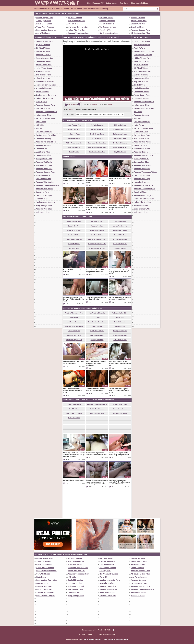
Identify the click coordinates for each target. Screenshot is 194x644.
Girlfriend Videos (106, 18)
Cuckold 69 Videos (107, 21)
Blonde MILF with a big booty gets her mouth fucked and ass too (120, 392)
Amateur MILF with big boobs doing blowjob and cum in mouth (119, 237)
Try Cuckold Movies (108, 27)
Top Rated (124, 3)
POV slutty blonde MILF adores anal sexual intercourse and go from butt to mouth (74, 484)
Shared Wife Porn (138, 24)
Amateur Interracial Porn (46, 142)
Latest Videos (112, 3)
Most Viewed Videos (139, 3)
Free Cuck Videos (75, 24)
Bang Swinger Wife (44, 206)
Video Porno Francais (45, 27)
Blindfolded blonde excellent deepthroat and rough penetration (96, 392)
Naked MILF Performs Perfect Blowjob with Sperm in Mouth (73, 208)
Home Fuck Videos (44, 199)
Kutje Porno (41, 122)
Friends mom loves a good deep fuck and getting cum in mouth (119, 420)
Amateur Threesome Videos (47, 185)
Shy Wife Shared (43, 33)
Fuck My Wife (105, 30)
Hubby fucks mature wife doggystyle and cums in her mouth (73, 420)
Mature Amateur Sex (76, 21)
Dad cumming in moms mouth (73, 509)
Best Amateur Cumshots (46, 30)
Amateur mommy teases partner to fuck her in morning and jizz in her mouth (119, 511)
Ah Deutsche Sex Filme (141, 33)
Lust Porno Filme (43, 152)
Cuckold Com (42, 149)
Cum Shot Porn (42, 192)
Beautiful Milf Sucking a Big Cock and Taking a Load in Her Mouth (73, 328)
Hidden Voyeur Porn (45, 18)
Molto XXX (40, 128)
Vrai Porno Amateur (44, 132)
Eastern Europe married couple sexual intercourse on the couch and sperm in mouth (97, 511)
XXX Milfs (40, 125)
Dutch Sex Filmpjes (44, 195)
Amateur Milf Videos (89, 109)
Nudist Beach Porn (139, 21)
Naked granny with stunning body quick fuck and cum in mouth (119, 301)
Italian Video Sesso (44, 24)
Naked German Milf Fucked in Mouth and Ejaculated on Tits (73, 236)
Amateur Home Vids (44, 169)
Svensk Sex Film (138, 18)
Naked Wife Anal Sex (76, 30)
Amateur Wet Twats (44, 162)
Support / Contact (86, 634)
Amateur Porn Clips (44, 209)
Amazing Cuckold (44, 21)
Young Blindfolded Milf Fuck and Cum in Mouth (96, 327)
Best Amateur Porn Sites (46, 135)
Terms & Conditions (107, 634)
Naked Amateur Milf (95, 3)
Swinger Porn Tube (44, 159)
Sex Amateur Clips (44, 179)
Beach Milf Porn (138, 27)
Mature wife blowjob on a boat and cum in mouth (73, 391)
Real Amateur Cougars (45, 202)
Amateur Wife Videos (45, 189)
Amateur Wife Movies (45, 182)
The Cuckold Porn (107, 24)
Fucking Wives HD (44, 175)
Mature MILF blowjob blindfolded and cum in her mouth (95, 209)
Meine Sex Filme (43, 212)
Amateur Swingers (44, 145)
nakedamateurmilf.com (74, 639)
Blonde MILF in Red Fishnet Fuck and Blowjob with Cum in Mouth (97, 237)
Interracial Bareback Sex (78, 27)
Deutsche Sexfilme (44, 155)
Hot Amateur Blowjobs (109, 33)
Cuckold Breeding (43, 139)
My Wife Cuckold (75, 18)
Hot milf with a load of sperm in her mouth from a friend (120, 327)
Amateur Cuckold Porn (140, 30)
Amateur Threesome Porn (79, 33)
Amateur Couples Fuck (45, 172)
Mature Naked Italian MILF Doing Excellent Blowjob (95, 300)
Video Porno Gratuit (44, 165)
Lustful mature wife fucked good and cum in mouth (95, 419)
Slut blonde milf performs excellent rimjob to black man (96, 483)
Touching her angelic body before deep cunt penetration (119, 483)
